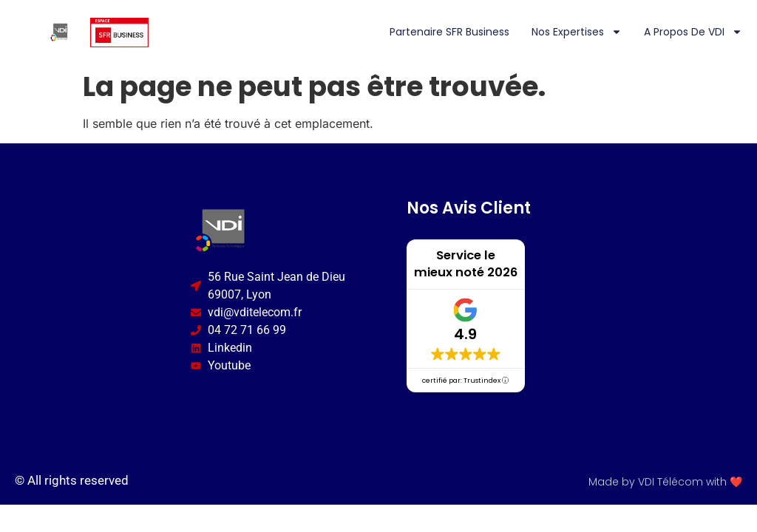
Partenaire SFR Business (449, 32)
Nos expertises (577, 32)
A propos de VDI (693, 32)
